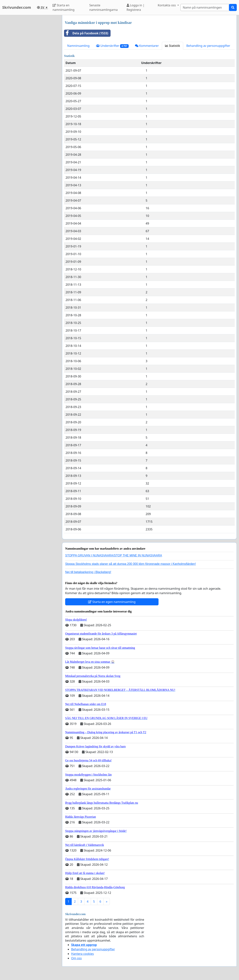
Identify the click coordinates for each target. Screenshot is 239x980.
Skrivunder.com (17, 7)
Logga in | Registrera (136, 7)
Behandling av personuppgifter (208, 46)
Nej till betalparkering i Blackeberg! (88, 572)
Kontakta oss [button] (167, 5)
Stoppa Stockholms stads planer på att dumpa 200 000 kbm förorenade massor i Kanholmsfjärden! (131, 564)
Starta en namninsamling (63, 7)
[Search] (205, 7)
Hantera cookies (82, 954)
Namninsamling (78, 46)
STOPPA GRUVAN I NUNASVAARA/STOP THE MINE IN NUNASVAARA (114, 555)
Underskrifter (112, 46)
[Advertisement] (30, 71)
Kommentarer (147, 46)
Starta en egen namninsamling (112, 602)
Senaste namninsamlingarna (103, 7)
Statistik (173, 46)
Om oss (76, 958)
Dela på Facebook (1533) (86, 33)
